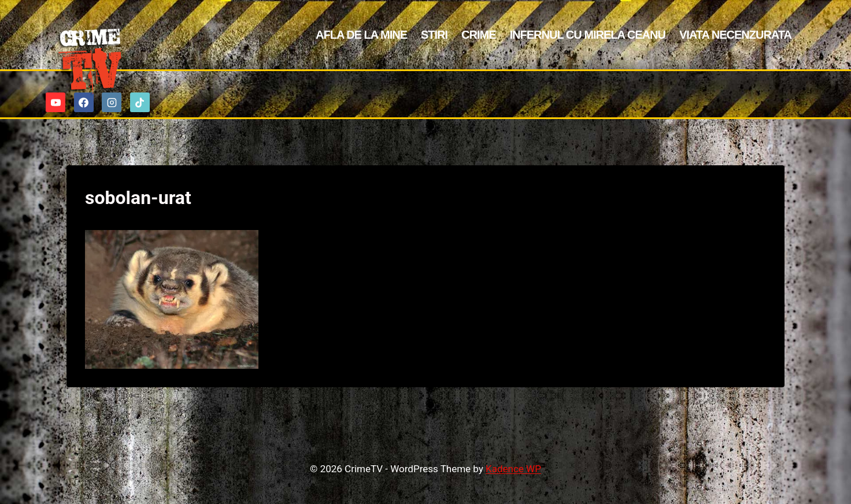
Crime (478, 35)
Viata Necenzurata (735, 35)
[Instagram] (112, 102)
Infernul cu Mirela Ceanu (588, 35)
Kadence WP (513, 469)
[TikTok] (140, 102)
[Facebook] (84, 102)
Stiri (434, 35)
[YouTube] (55, 102)
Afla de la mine (361, 35)
